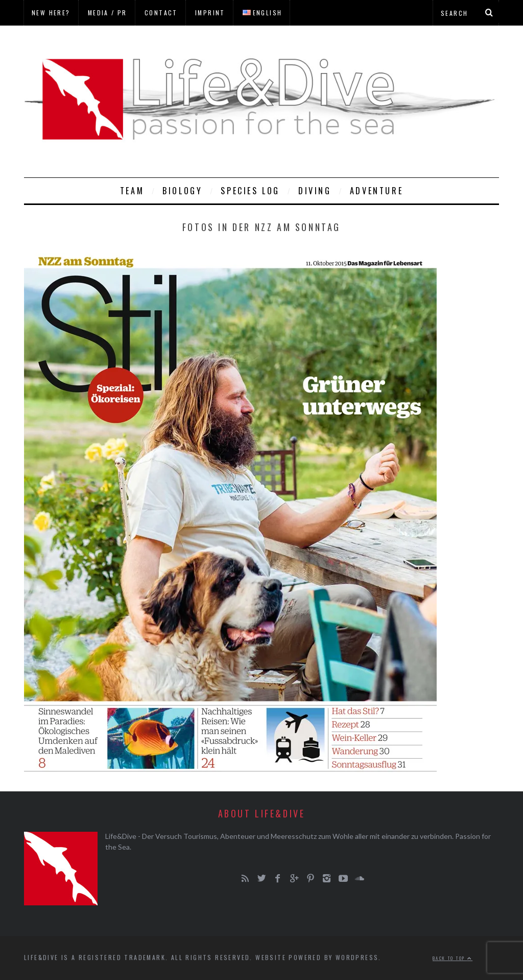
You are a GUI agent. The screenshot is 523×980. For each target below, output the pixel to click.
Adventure (376, 191)
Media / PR (108, 13)
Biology (182, 191)
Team (132, 191)
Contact (161, 13)
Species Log (250, 191)
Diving (315, 191)
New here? (51, 13)
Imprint (210, 13)
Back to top (453, 958)
